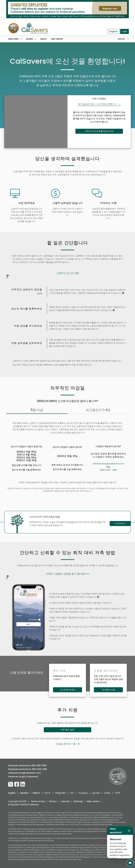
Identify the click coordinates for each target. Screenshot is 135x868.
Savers (29, 39)
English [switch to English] (12, 793)
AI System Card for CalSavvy (23, 805)
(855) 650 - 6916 (108, 470)
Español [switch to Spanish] (24, 793)
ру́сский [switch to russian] (96, 793)
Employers (13, 39)
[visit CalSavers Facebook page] (17, 784)
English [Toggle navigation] (122, 39)
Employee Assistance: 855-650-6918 (28, 769)
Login (124, 31)
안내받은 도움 (108, 690)
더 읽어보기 (120, 523)
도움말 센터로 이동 (68, 744)
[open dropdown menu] (22, 39)
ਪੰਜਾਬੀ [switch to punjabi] (117, 793)
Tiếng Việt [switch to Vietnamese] (60, 793)
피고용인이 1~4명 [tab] (98, 410)
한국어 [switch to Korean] (48, 793)
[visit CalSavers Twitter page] (11, 784)
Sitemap (78, 801)
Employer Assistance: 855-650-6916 (27, 765)
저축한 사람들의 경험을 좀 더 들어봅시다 (48, 574)
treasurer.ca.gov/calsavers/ (23, 777)
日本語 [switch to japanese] (107, 793)
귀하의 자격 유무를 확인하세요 (99, 131)
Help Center (57, 39)
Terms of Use (38, 801)
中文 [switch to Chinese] (72, 793)
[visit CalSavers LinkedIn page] (23, 784)
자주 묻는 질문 (67, 730)
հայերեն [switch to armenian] (83, 793)
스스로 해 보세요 (67, 690)
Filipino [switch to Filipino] (36, 793)
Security (65, 801)
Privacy (53, 801)
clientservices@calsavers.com (108, 464)
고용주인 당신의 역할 (43, 274)
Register (114, 31)
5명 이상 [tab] (37, 410)
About (44, 39)
